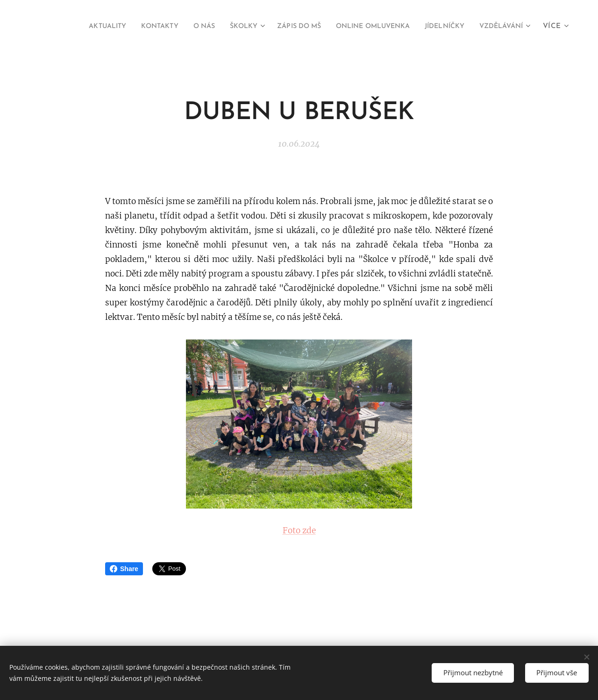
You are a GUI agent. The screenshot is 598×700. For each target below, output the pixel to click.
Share (124, 569)
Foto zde (299, 530)
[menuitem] (133, 27)
